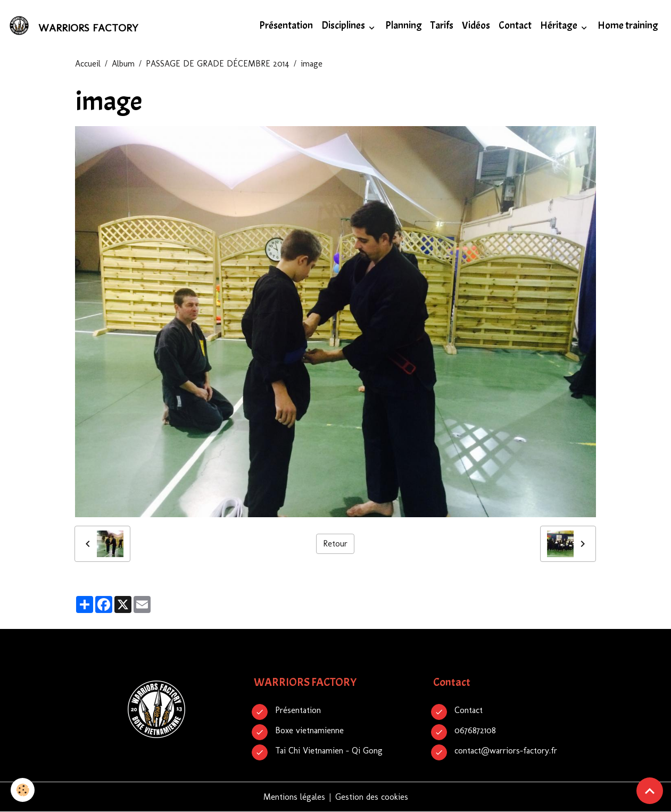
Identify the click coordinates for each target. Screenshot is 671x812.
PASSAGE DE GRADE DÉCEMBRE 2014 (218, 64)
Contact (515, 26)
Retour (335, 544)
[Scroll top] (650, 791)
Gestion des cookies (372, 797)
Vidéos (476, 26)
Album (123, 64)
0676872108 (475, 730)
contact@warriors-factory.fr (506, 751)
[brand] (76, 26)
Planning (404, 26)
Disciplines (344, 26)
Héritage (560, 26)
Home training (628, 26)
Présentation (286, 26)
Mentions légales (294, 797)
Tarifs (442, 26)
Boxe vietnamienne (309, 730)
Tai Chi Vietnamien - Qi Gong (329, 751)
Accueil (88, 64)
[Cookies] (23, 790)
